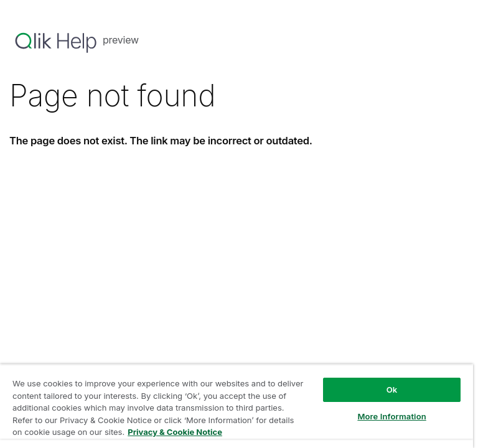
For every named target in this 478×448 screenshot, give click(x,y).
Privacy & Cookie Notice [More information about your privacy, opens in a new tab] (175, 432)
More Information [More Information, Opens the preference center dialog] (391, 416)
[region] (237, 406)
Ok (392, 390)
